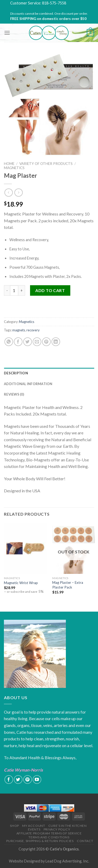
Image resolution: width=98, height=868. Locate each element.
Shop (14, 826)
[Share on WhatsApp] (9, 342)
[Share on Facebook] (18, 342)
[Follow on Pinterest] (28, 780)
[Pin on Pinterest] (46, 342)
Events (34, 829)
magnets (19, 330)
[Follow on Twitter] (18, 780)
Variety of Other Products (46, 164)
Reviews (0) (14, 394)
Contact (85, 841)
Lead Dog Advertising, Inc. (67, 861)
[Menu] (7, 33)
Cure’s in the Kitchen (68, 826)
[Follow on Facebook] (9, 780)
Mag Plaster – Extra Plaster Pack (68, 585)
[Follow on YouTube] (37, 780)
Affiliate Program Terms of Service (49, 833)
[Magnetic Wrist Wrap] (25, 548)
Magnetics (14, 168)
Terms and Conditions (49, 837)
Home (9, 164)
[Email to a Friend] (37, 342)
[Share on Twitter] (28, 342)
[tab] (49, 373)
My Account (34, 826)
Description (16, 373)
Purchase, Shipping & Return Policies (40, 841)
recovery (33, 330)
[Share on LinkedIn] (56, 342)
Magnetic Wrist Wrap (21, 583)
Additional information (28, 384)
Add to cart (50, 290)
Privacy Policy (57, 829)
